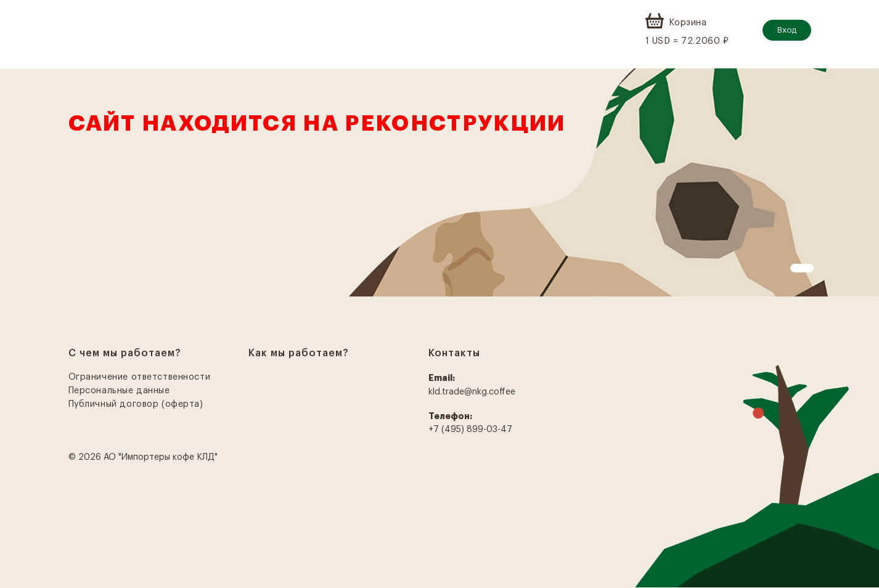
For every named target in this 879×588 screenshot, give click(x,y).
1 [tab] (796, 270)
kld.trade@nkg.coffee (472, 392)
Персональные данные (119, 391)
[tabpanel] (439, 182)
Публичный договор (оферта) (136, 404)
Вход (787, 30)
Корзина (688, 23)
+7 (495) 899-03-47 (470, 430)
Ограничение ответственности (140, 377)
